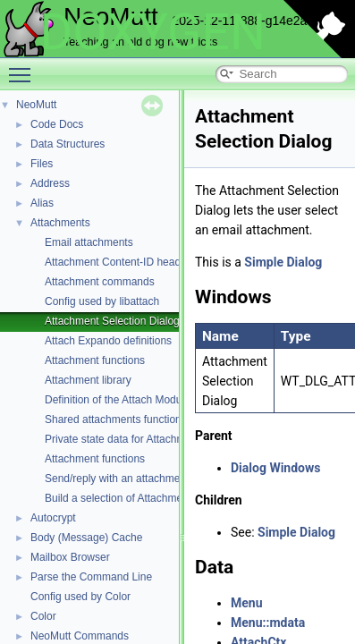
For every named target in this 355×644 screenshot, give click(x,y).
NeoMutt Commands (80, 636)
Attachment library (88, 380)
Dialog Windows (275, 468)
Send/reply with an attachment (117, 479)
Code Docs (57, 124)
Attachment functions (95, 360)
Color (43, 616)
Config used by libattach (102, 301)
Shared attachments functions (116, 419)
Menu (247, 603)
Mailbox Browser (70, 557)
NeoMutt (36, 105)
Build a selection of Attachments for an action (152, 498)
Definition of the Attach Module (118, 400)
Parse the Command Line (91, 577)
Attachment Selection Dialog (112, 321)
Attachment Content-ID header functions (140, 262)
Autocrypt (53, 518)
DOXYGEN (152, 32)
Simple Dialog (283, 262)
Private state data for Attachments (125, 439)
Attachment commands (100, 282)
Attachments (60, 223)
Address (50, 183)
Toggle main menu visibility (24, 67)
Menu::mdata (268, 623)
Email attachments (89, 242)
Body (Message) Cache (86, 538)
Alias (42, 203)
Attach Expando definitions (108, 341)
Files (42, 164)
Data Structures (68, 144)
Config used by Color (80, 597)
